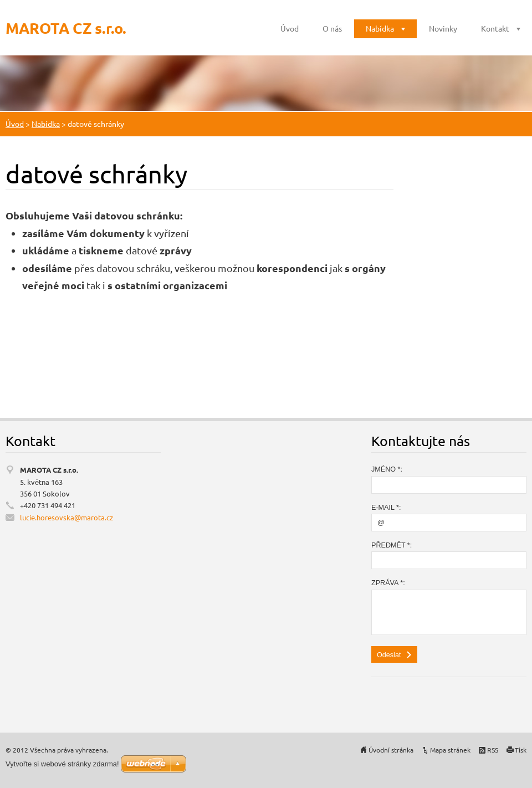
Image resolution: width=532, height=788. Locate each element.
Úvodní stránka (391, 750)
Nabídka (380, 28)
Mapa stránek (450, 750)
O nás (332, 28)
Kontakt (495, 28)
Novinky (443, 28)
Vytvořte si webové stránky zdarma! (62, 764)
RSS (493, 750)
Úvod (290, 28)
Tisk (521, 750)
